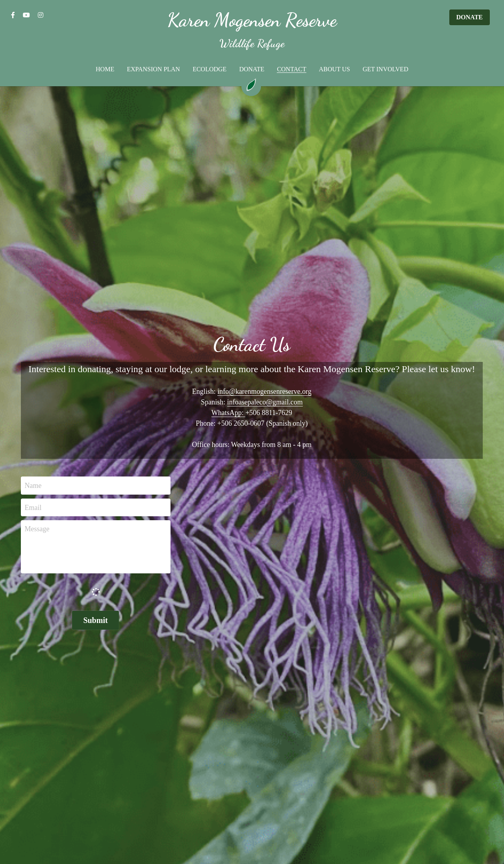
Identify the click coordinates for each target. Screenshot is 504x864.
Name (33, 486)
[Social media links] (13, 15)
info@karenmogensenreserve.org (264, 391)
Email (33, 507)
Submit (95, 620)
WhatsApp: (228, 413)
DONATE (470, 17)
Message (37, 529)
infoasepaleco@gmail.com (265, 402)
